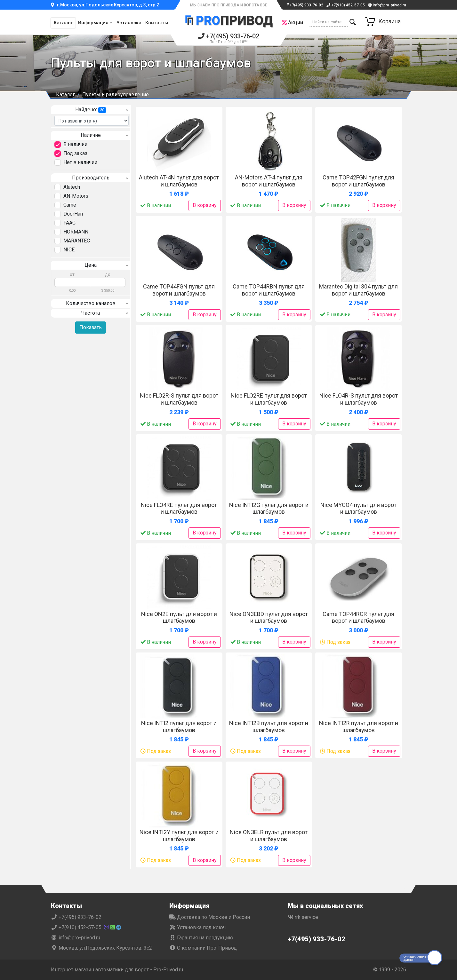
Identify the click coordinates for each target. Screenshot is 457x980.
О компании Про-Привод (203, 948)
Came (70, 205)
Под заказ (75, 153)
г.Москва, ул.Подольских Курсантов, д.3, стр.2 (105, 5)
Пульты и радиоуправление (116, 95)
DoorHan (73, 214)
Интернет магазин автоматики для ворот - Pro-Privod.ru (117, 970)
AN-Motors (76, 196)
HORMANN (76, 232)
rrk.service (303, 917)
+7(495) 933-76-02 (304, 5)
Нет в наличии (80, 162)
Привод (228, 20)
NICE (69, 250)
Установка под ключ (197, 927)
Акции (293, 23)
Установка (129, 23)
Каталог (63, 23)
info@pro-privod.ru (387, 5)
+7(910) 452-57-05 (346, 5)
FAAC (69, 223)
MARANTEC (77, 241)
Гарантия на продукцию (201, 938)
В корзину (205, 205)
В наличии (75, 144)
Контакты (157, 23)
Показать (91, 327)
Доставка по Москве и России (210, 917)
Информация (93, 23)
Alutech (72, 187)
